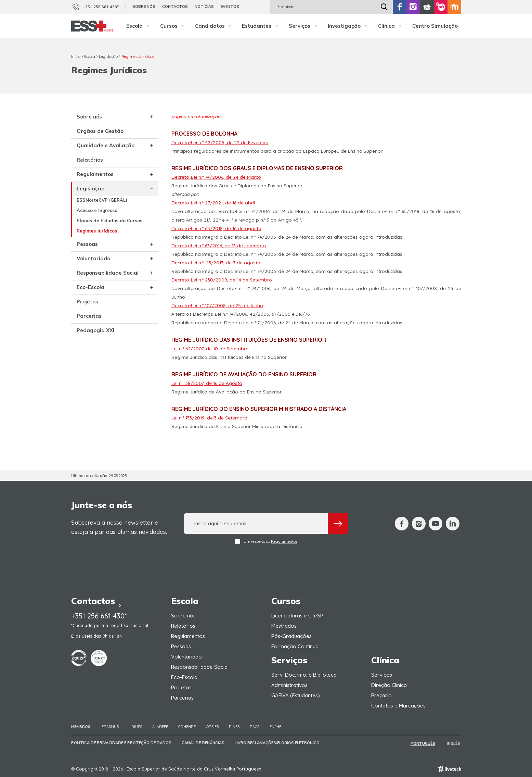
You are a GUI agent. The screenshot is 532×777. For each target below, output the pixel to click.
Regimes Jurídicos (138, 57)
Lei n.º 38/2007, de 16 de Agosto (207, 383)
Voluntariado (93, 268)
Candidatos (215, 26)
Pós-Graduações (291, 636)
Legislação (108, 57)
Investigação (349, 26)
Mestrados (284, 626)
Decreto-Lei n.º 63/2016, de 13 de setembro (219, 246)
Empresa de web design (450, 769)
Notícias (204, 7)
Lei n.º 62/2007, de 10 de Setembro (210, 349)
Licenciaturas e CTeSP (297, 616)
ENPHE (275, 727)
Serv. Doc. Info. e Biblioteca (304, 675)
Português (425, 743)
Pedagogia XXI (95, 346)
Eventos (230, 7)
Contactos (175, 7)
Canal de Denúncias (203, 743)
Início (76, 57)
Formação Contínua (295, 646)
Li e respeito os (266, 541)
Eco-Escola (90, 303)
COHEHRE (187, 727)
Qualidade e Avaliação (92, 149)
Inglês (455, 743)
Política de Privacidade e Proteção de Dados (121, 743)
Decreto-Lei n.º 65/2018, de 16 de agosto (216, 228)
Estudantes (262, 26)
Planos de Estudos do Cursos (101, 230)
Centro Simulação (435, 26)
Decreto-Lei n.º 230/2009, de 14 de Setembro (222, 280)
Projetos (87, 317)
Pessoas (87, 254)
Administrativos (289, 685)
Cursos (174, 26)
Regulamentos (95, 181)
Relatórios (90, 166)
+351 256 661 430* (95, 7)
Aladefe (160, 727)
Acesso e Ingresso (97, 217)
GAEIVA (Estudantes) (296, 695)
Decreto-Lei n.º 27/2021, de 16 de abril (213, 203)
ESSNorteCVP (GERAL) (102, 206)
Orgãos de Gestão (100, 132)
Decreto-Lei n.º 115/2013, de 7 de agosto (216, 263)
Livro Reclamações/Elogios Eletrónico (277, 743)
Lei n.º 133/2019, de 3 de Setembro (209, 418)
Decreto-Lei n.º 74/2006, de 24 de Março (216, 177)
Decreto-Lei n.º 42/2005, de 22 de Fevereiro (220, 142)
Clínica (392, 26)
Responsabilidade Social (99, 286)
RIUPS (137, 727)
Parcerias (89, 332)
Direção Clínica (389, 685)
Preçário (381, 695)
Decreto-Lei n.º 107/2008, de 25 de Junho (217, 305)
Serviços (305, 26)
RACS (255, 727)
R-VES (234, 727)
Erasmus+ (111, 727)
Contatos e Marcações (398, 706)
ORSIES (212, 727)
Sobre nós (144, 7)
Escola (140, 26)
